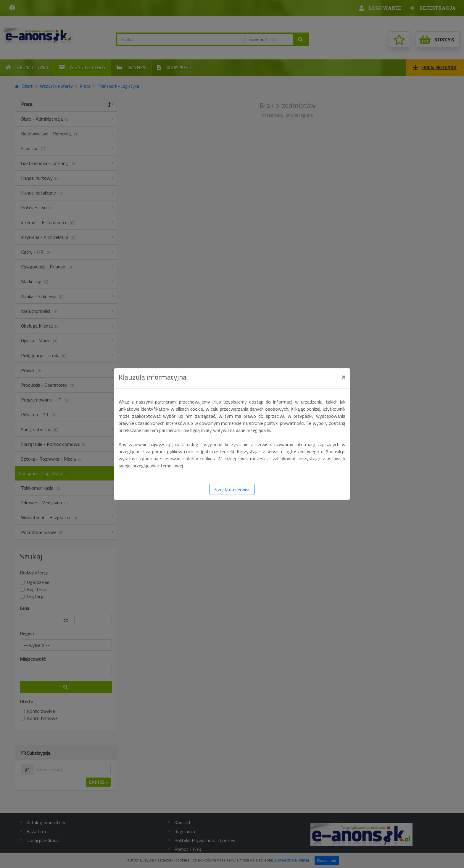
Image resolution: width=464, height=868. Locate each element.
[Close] (343, 377)
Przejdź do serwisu (232, 489)
